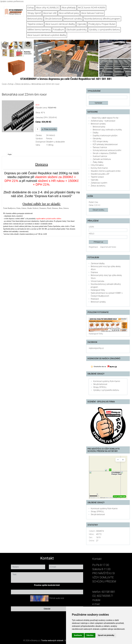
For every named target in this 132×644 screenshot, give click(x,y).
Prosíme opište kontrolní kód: (47, 585)
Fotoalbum (58, 30)
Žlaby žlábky (98, 162)
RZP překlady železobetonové (105, 144)
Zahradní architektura (102, 159)
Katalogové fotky (98, 290)
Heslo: (92, 234)
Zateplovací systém (99, 183)
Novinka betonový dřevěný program (102, 19)
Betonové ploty (35, 19)
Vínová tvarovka (97, 281)
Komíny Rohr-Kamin (99, 168)
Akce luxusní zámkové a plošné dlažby (47, 35)
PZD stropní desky (100, 141)
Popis (10, 154)
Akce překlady (69, 8)
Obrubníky (97, 139)
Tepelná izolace (35, 24)
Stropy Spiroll (34, 13)
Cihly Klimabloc (97, 165)
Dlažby (96, 133)
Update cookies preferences (12, 1)
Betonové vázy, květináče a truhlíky (107, 130)
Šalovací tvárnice (100, 147)
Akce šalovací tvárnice (92, 13)
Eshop (31, 8)
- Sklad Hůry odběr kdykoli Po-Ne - (105, 118)
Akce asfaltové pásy (69, 13)
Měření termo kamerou (39, 30)
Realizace (95, 299)
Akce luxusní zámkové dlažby (60, 24)
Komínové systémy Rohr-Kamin (107, 381)
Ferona (49, 139)
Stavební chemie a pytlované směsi (106, 171)
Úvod (4, 84)
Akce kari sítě (50, 13)
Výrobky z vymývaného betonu (104, 30)
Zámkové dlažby (98, 263)
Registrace (93, 247)
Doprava (94, 272)
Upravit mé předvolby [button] (106, 635)
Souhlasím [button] (78, 635)
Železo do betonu (22, 84)
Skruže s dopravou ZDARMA (105, 153)
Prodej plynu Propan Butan (102, 24)
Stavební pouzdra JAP (100, 174)
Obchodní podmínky (77, 30)
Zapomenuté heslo (108, 247)
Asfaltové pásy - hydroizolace (103, 121)
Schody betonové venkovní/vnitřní (107, 150)
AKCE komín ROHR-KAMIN (92, 8)
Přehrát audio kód (56, 598)
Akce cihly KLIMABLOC (48, 8)
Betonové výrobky (73, 19)
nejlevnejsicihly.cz (96, 348)
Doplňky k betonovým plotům (105, 136)
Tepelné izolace (97, 177)
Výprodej (82, 24)
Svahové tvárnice (100, 156)
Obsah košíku (98, 210)
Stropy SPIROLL (100, 387)
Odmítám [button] (90, 635)
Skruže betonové (53, 19)
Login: (91, 227)
